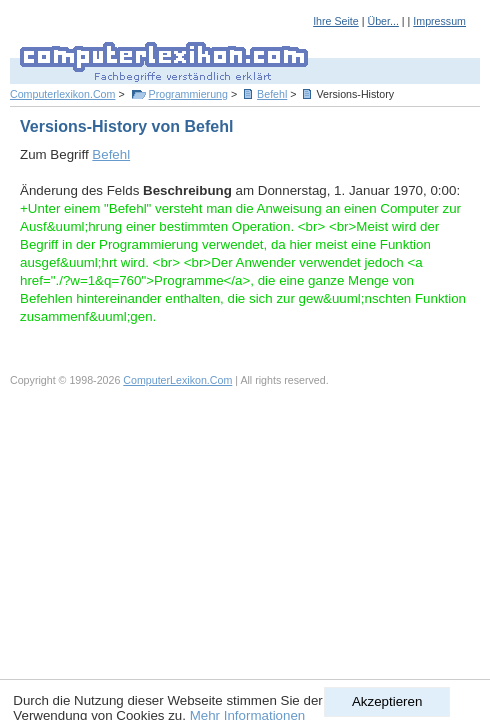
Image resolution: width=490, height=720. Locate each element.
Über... (382, 21)
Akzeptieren (387, 701)
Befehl (272, 94)
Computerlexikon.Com (62, 94)
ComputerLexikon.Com (177, 380)
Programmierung (188, 94)
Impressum (439, 21)
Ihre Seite (336, 21)
